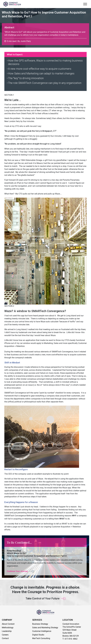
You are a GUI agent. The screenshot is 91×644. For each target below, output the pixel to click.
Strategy (54, 627)
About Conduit (8, 624)
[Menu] (85, 4)
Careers (5, 635)
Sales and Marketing (41, 627)
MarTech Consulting (41, 638)
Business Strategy (40, 624)
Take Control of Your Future (43, 598)
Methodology (8, 627)
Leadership (7, 631)
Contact (5, 638)
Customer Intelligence (42, 631)
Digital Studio (38, 635)
